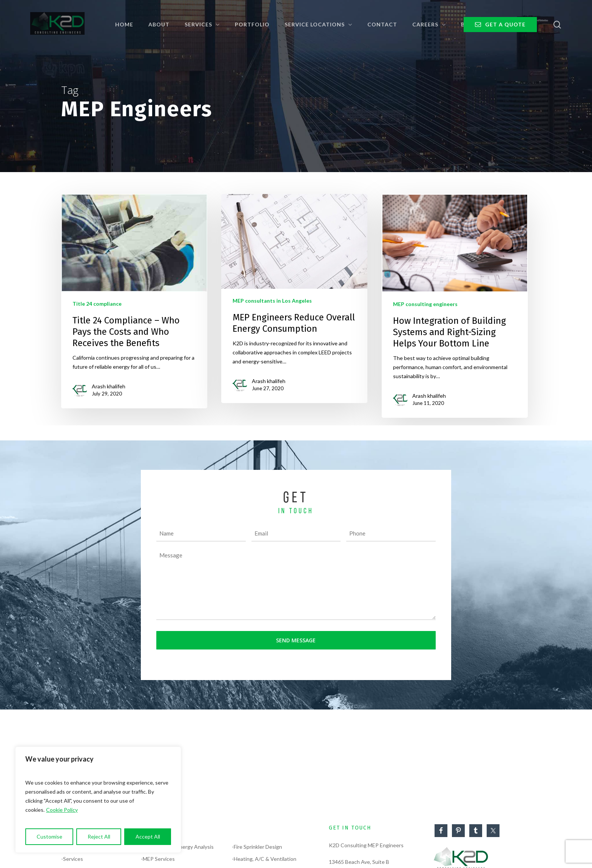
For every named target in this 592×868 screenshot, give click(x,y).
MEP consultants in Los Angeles (272, 301)
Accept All (148, 836)
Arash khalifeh (109, 386)
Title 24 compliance (97, 304)
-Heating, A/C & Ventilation (264, 859)
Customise (49, 836)
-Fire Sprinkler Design (257, 847)
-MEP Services (158, 859)
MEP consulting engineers (425, 304)
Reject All (99, 836)
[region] (98, 800)
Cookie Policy (62, 810)
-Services (72, 859)
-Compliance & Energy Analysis (177, 847)
